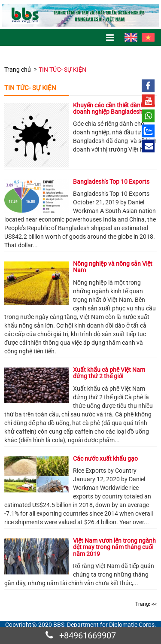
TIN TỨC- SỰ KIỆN (62, 70)
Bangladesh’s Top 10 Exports (111, 182)
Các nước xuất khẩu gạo (105, 459)
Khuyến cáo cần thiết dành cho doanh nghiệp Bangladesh (114, 108)
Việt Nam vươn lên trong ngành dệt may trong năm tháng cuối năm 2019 (114, 547)
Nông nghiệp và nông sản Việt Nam (113, 267)
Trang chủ (18, 70)
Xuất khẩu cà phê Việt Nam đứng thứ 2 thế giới (109, 373)
